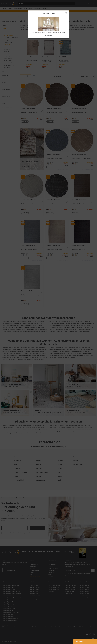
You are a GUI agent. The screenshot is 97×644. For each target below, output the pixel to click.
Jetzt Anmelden (48, 36)
